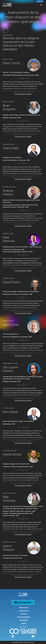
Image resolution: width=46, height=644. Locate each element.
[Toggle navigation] (41, 5)
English (40, 1)
